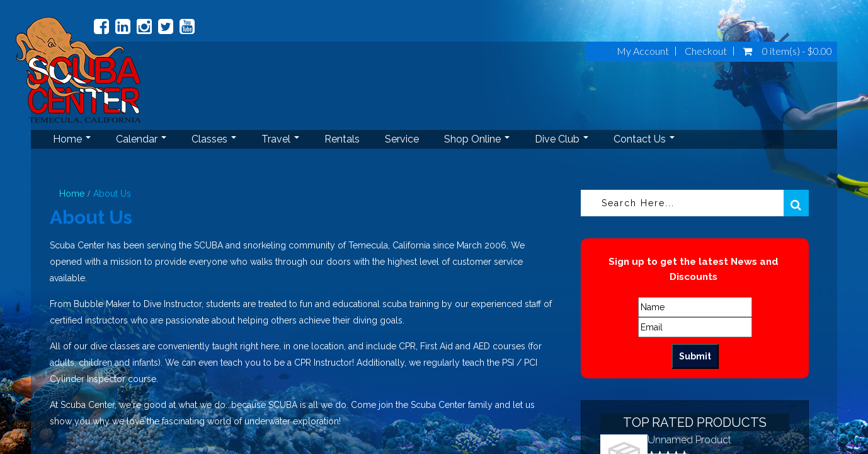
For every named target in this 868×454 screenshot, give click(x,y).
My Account (643, 51)
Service (402, 139)
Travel (280, 139)
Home (72, 139)
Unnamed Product (689, 440)
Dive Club (562, 139)
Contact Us (644, 139)
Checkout (706, 51)
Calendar (141, 139)
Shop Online (477, 139)
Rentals (342, 139)
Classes (214, 139)
